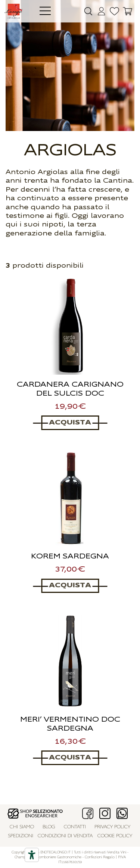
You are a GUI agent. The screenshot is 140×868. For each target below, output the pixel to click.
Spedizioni (21, 836)
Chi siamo (22, 827)
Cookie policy (115, 836)
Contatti (75, 827)
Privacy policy (112, 827)
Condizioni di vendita (65, 836)
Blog (49, 827)
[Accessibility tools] (32, 855)
